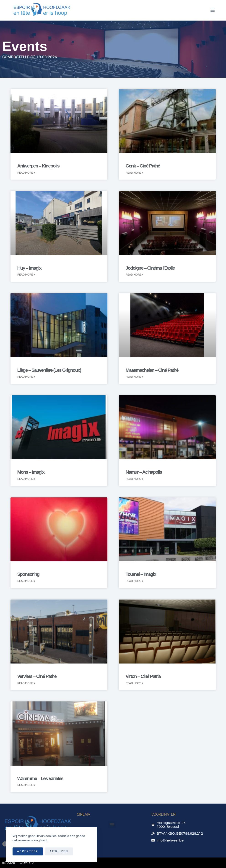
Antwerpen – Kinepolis (38, 166)
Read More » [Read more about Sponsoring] (26, 581)
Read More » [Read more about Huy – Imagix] (26, 275)
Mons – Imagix (31, 472)
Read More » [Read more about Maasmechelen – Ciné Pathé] (134, 377)
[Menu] (213, 10)
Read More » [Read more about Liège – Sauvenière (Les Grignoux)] (26, 377)
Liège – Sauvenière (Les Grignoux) (49, 370)
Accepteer (28, 851)
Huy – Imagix (29, 268)
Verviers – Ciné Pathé (37, 676)
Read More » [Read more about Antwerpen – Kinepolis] (26, 173)
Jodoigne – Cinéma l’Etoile (150, 268)
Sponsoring (28, 574)
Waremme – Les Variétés (40, 778)
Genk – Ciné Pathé (143, 166)
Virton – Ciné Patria (143, 676)
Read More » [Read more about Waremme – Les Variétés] (26, 785)
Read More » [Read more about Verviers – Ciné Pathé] (26, 683)
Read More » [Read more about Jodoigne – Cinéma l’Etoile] (134, 275)
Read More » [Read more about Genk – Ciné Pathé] (134, 173)
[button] (112, 825)
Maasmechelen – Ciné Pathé (152, 370)
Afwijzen (59, 851)
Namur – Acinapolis (144, 472)
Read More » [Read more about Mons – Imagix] (26, 479)
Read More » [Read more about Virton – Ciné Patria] (134, 683)
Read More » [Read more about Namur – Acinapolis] (134, 479)
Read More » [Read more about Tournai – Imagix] (134, 581)
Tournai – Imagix (141, 574)
